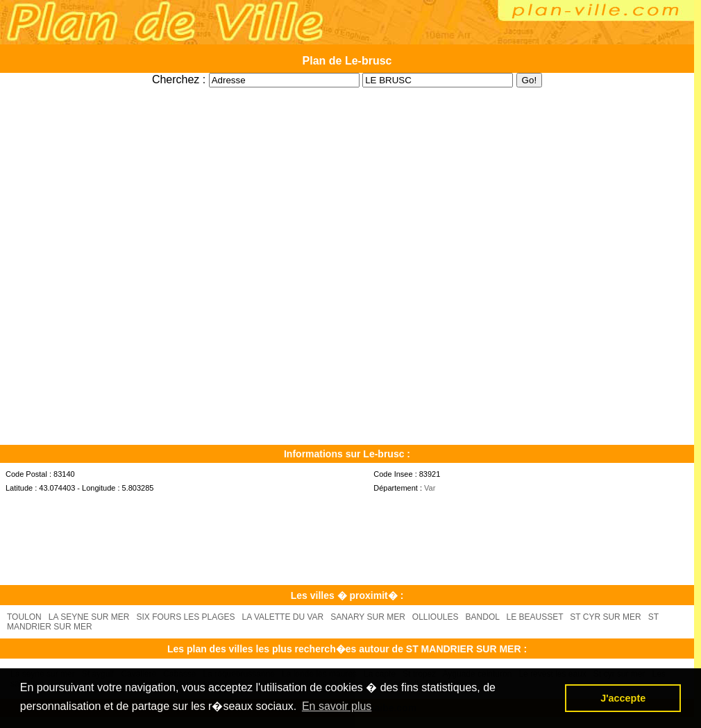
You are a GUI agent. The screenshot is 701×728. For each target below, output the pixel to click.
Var (430, 488)
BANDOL (483, 617)
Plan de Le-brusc (347, 61)
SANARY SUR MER (368, 617)
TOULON (24, 617)
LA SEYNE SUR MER (89, 617)
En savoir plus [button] (337, 706)
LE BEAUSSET (534, 617)
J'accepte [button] (623, 698)
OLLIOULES (436, 617)
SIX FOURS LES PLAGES (186, 617)
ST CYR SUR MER (605, 617)
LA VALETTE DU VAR (283, 617)
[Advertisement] (347, 93)
